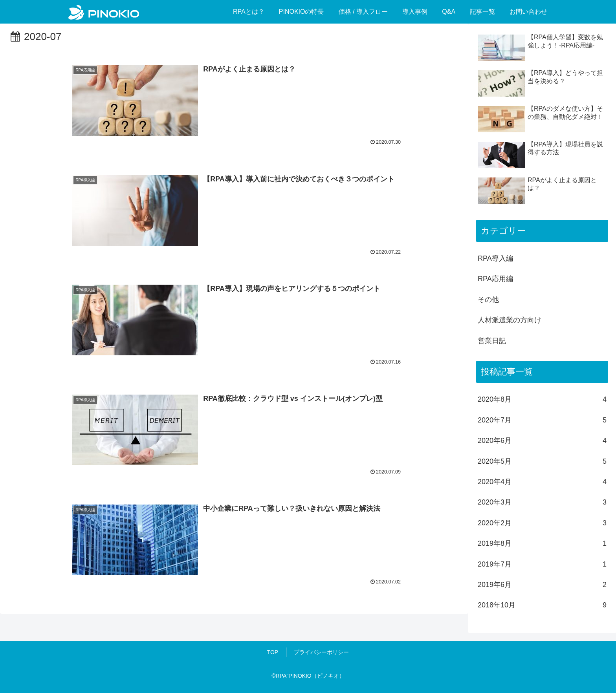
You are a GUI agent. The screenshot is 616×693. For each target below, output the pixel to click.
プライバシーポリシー (321, 652)
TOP (273, 652)
